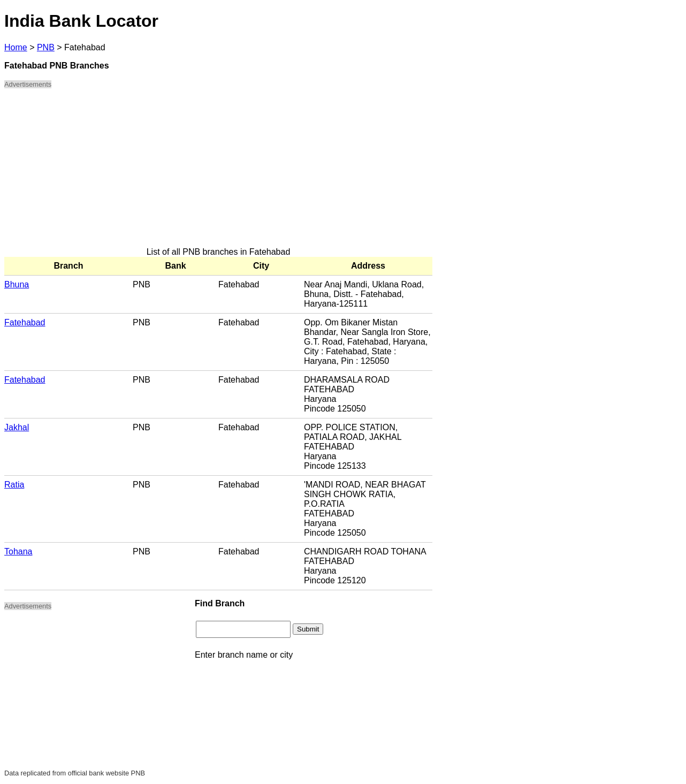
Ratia (14, 485)
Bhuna (17, 284)
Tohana (18, 551)
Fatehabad (25, 322)
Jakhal (17, 427)
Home (16, 47)
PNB (46, 47)
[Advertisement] (218, 172)
